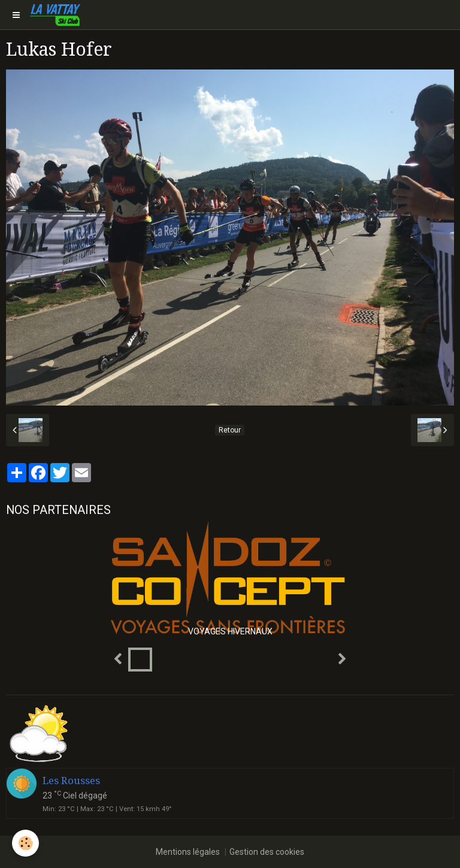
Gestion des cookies (267, 852)
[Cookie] (25, 843)
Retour (230, 430)
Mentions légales (188, 852)
